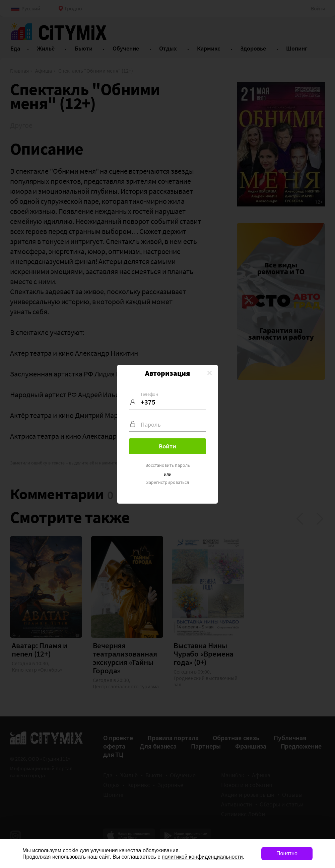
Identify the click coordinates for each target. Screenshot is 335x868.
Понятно (287, 853)
